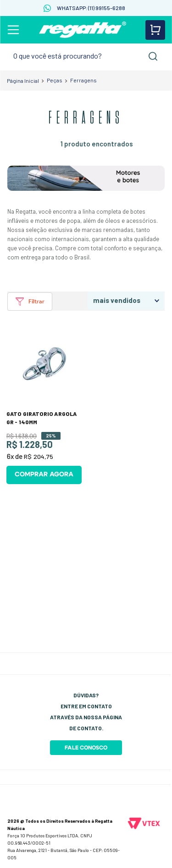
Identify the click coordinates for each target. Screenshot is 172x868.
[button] (30, 302)
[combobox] (86, 56)
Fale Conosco (86, 748)
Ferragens (83, 80)
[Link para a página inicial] (23, 81)
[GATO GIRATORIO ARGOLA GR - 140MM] (44, 406)
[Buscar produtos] (153, 56)
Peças (55, 80)
